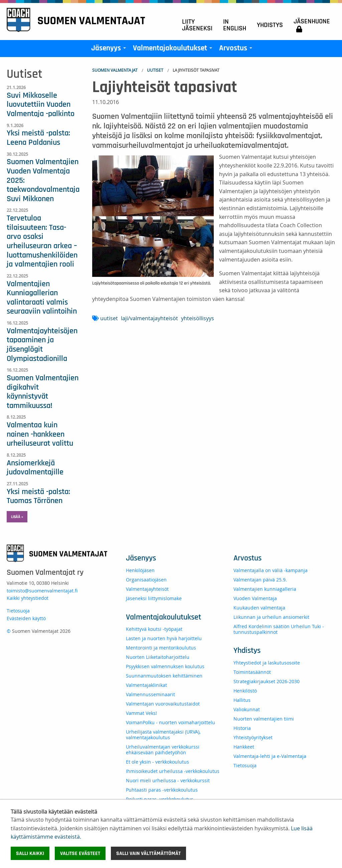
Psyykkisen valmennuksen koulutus (165, 666)
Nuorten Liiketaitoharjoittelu (158, 657)
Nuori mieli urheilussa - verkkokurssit (168, 780)
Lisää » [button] (17, 517)
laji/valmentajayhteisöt (149, 318)
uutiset (109, 318)
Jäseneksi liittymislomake (154, 598)
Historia (242, 728)
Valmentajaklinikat (146, 685)
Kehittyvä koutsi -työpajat (154, 629)
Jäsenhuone (312, 25)
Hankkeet (244, 747)
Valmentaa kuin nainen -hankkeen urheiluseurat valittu (40, 434)
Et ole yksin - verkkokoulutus (157, 762)
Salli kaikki (30, 853)
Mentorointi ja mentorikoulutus (161, 648)
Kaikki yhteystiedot (28, 598)
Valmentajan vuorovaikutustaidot (163, 704)
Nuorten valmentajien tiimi (264, 719)
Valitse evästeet (80, 853)
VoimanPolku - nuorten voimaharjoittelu (170, 722)
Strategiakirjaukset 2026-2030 (267, 681)
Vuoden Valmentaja (255, 598)
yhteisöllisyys (198, 318)
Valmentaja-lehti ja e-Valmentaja (270, 756)
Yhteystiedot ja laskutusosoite (267, 663)
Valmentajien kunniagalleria (265, 589)
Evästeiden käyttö (26, 618)
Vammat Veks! (141, 713)
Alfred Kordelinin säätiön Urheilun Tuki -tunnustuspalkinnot (279, 629)
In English (235, 25)
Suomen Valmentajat (115, 70)
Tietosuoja (18, 611)
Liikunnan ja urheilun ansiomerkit (271, 617)
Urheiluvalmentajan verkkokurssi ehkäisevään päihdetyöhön (163, 750)
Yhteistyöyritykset (253, 737)
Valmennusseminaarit (150, 694)
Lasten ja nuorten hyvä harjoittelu (164, 638)
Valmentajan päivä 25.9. (260, 580)
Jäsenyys (110, 50)
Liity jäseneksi (197, 25)
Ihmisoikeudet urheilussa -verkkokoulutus (173, 771)
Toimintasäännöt (252, 672)
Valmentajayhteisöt (147, 589)
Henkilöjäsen (140, 570)
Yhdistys (270, 25)
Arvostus (237, 50)
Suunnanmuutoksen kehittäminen (164, 676)
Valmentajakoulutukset (174, 50)
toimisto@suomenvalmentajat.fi (42, 591)
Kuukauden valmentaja (259, 608)
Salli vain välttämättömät (148, 853)
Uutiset (155, 70)
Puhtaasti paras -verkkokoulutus (162, 790)
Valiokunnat (247, 709)
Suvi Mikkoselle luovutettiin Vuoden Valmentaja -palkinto (41, 105)
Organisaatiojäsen (146, 580)
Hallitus (242, 700)
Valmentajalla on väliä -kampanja (271, 570)
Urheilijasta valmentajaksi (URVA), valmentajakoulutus (163, 735)
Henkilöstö (245, 691)
